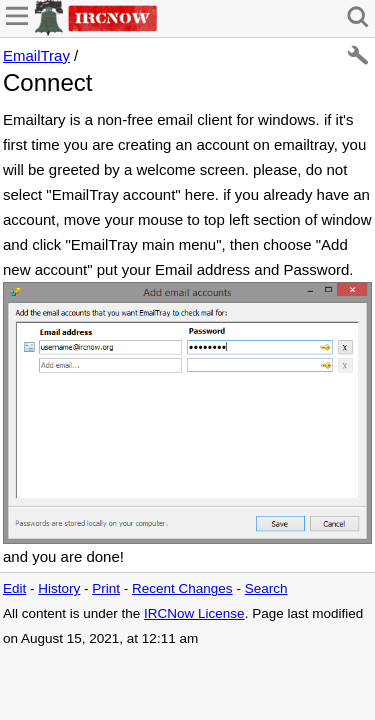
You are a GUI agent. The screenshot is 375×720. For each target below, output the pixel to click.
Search (266, 588)
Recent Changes (182, 588)
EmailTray (36, 55)
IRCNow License (194, 613)
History (59, 588)
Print (106, 588)
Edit (14, 588)
